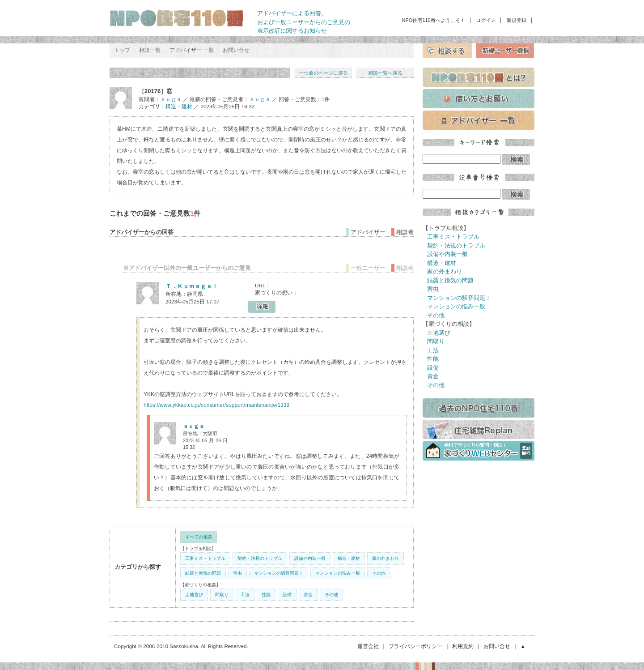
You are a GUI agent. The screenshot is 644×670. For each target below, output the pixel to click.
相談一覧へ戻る (385, 73)
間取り (222, 595)
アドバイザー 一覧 (192, 50)
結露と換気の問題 (203, 573)
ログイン (486, 20)
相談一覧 (150, 50)
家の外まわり (386, 558)
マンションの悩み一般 (338, 573)
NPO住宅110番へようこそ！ (434, 20)
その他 (379, 573)
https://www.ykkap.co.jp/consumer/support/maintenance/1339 (216, 405)
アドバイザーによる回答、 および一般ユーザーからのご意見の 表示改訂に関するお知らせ (304, 22)
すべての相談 (199, 537)
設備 (287, 595)
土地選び (194, 595)
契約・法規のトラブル (260, 558)
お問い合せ (236, 50)
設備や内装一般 (310, 558)
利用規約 (463, 646)
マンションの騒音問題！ (279, 573)
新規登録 (517, 20)
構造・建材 (179, 106)
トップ (122, 50)
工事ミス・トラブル (205, 558)
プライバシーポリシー (415, 646)
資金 (308, 595)
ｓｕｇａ (171, 99)
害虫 (237, 573)
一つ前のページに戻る (323, 73)
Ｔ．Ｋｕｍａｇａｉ (192, 286)
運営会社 (368, 646)
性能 (266, 595)
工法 (245, 595)
